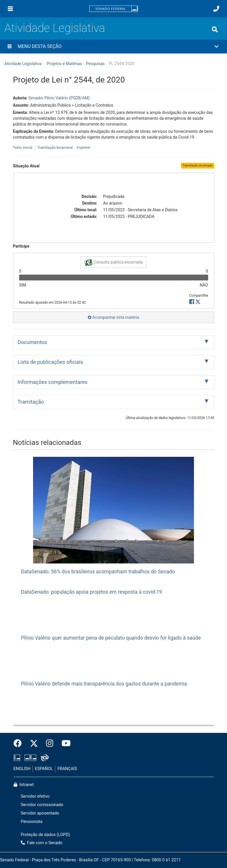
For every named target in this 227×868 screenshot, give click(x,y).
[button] (114, 46)
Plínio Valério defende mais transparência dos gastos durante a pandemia (104, 684)
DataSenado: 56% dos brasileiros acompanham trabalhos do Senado (98, 572)
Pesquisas (95, 64)
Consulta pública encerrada (114, 262)
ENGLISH (22, 769)
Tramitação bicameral (55, 147)
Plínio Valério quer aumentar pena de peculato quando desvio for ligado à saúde (111, 638)
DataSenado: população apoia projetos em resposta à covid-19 (92, 592)
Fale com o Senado (42, 843)
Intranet (24, 785)
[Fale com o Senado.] (216, 9)
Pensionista (32, 822)
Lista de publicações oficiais (50, 362)
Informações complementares (53, 382)
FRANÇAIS (67, 769)
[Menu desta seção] (10, 46)
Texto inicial (23, 147)
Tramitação (31, 402)
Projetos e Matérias (64, 64)
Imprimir (84, 147)
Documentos (32, 342)
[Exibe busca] (215, 29)
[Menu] (10, 9)
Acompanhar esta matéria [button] (114, 317)
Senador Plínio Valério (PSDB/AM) (59, 98)
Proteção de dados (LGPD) (46, 835)
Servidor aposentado (40, 813)
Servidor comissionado (42, 805)
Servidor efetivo (35, 796)
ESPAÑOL (44, 769)
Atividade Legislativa (55, 28)
